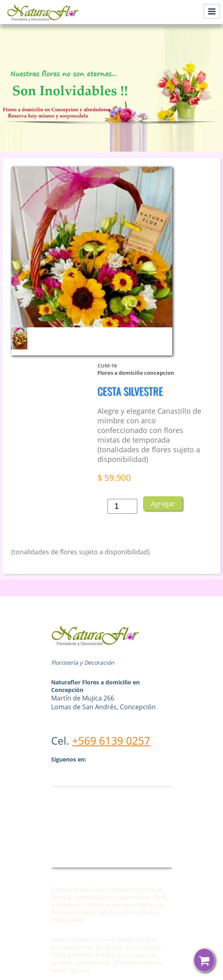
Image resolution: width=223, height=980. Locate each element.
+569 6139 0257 (111, 741)
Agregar (163, 504)
